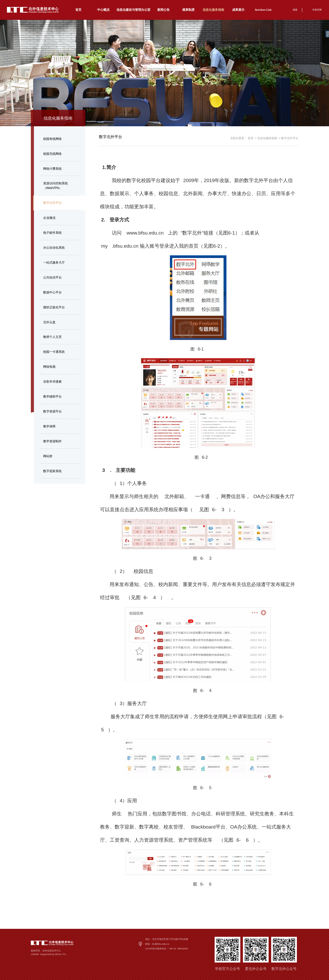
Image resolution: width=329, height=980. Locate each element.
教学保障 (49, 426)
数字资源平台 (52, 411)
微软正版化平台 (54, 307)
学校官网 (317, 10)
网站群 (48, 456)
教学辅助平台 (52, 397)
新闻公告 (163, 10)
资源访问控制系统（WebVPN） (56, 186)
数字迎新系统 (52, 471)
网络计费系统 (52, 169)
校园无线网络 (52, 154)
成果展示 (238, 10)
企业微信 (49, 218)
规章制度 (188, 10)
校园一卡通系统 (54, 352)
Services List (263, 10)
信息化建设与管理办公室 (133, 10)
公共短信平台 (52, 277)
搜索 (295, 10)
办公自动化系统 (54, 248)
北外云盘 (49, 322)
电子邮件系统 (52, 233)
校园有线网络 (52, 139)
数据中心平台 (52, 292)
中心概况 (103, 10)
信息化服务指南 (213, 10)
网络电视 (49, 367)
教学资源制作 (52, 441)
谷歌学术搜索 (52, 382)
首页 (78, 10)
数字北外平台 (52, 203)
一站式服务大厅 (54, 263)
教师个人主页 (52, 337)
